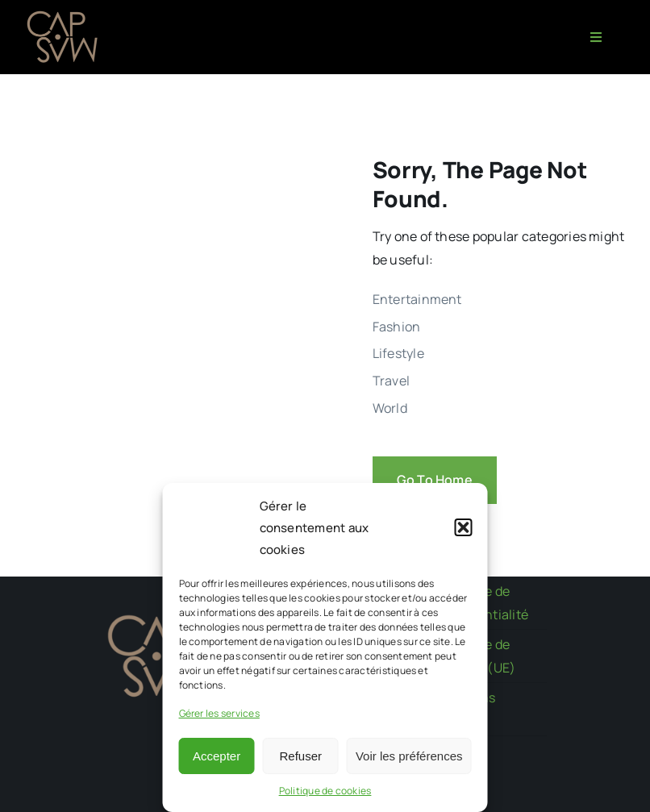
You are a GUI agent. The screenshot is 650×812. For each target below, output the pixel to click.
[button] (464, 527)
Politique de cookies (325, 791)
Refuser (301, 756)
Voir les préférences (409, 756)
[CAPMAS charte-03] (65, 15)
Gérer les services (219, 713)
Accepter (217, 756)
